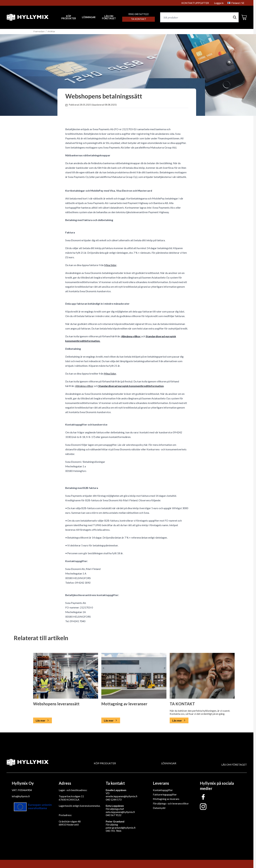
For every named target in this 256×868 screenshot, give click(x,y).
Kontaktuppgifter (163, 790)
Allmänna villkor (131, 336)
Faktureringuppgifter (165, 794)
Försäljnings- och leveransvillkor (171, 803)
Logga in (219, 3)
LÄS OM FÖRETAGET (109, 17)
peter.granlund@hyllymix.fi (121, 828)
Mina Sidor (110, 265)
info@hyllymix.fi (21, 796)
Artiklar (51, 31)
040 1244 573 (114, 799)
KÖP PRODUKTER (105, 763)
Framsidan (39, 31)
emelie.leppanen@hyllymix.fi (122, 796)
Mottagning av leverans (166, 799)
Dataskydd (159, 808)
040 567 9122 (114, 815)
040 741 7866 (114, 831)
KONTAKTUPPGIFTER (195, 3)
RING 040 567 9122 (139, 14)
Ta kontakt (139, 19)
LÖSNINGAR (89, 17)
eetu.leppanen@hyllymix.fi (120, 812)
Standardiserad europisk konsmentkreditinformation (131, 386)
